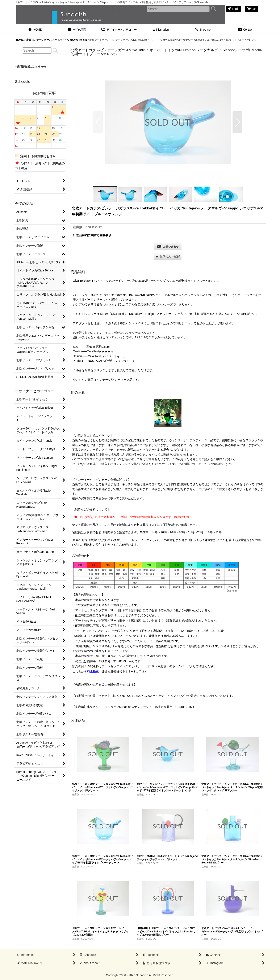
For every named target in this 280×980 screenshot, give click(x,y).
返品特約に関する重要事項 (92, 235)
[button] (98, 122)
